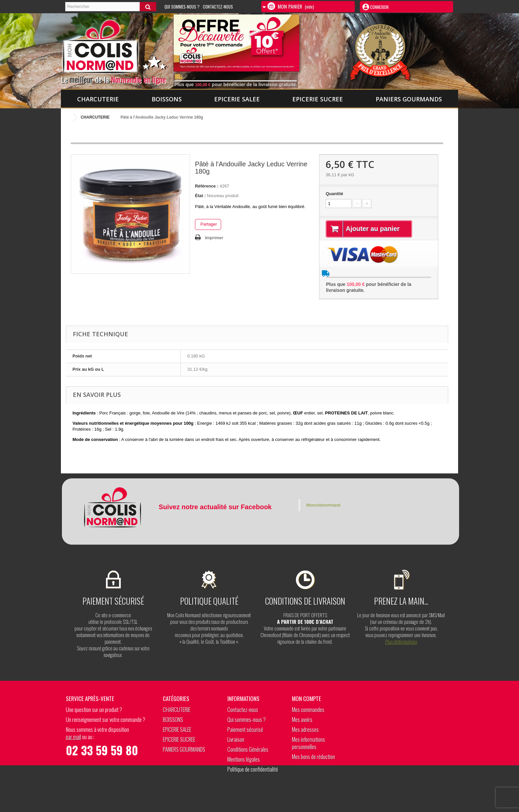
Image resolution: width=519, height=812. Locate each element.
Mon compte (307, 699)
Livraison (236, 740)
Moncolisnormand (323, 505)
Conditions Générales (248, 750)
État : (200, 196)
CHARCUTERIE (98, 99)
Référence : (207, 186)
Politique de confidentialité (253, 769)
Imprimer (214, 238)
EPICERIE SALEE (237, 99)
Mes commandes (308, 710)
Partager (208, 224)
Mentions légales (244, 759)
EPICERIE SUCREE (318, 99)
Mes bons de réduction (313, 757)
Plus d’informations (401, 641)
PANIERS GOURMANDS (409, 99)
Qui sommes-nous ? (182, 7)
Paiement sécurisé (245, 730)
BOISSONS (167, 99)
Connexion (379, 7)
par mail (73, 737)
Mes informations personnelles (308, 743)
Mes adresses (305, 730)
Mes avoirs (302, 720)
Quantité (334, 194)
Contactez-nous (218, 7)
